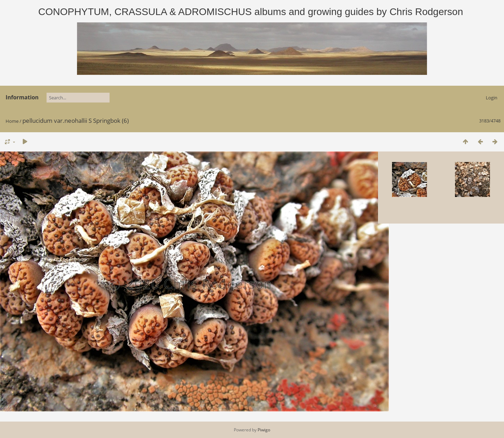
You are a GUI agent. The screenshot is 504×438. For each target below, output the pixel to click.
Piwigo (264, 430)
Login (492, 98)
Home (12, 121)
